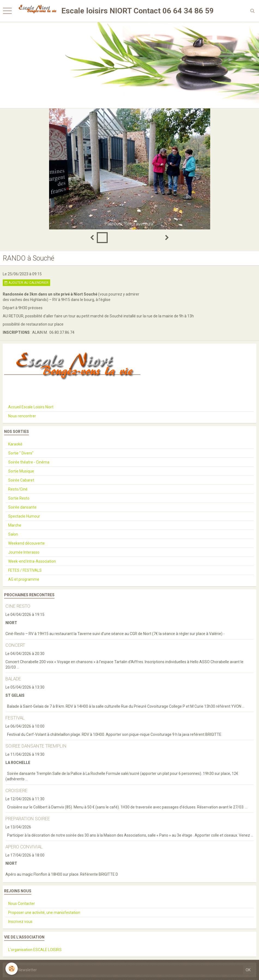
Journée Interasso (24, 552)
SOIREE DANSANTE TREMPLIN (36, 746)
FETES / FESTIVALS (25, 570)
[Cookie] (12, 969)
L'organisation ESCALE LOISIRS (35, 950)
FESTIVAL (15, 718)
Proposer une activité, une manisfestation (44, 913)
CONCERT (15, 645)
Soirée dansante (22, 507)
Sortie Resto (19, 498)
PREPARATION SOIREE (28, 819)
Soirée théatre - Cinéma (29, 462)
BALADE (13, 679)
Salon (13, 534)
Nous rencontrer (22, 416)
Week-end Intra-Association (32, 561)
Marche (15, 525)
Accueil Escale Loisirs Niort (31, 407)
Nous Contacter (22, 904)
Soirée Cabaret (21, 480)
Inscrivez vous (20, 922)
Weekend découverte (26, 543)
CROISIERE (16, 790)
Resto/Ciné (18, 489)
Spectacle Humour (24, 516)
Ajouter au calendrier (26, 283)
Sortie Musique (21, 471)
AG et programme (24, 579)
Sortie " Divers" (21, 453)
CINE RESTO (18, 606)
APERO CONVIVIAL (24, 847)
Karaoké (15, 444)
